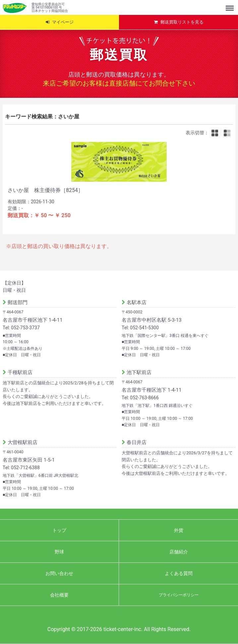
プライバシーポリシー (179, 595)
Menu (230, 5)
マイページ (63, 22)
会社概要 (59, 595)
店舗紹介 (179, 552)
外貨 (179, 530)
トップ (59, 530)
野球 (59, 552)
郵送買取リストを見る (182, 22)
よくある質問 (179, 573)
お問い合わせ (59, 573)
